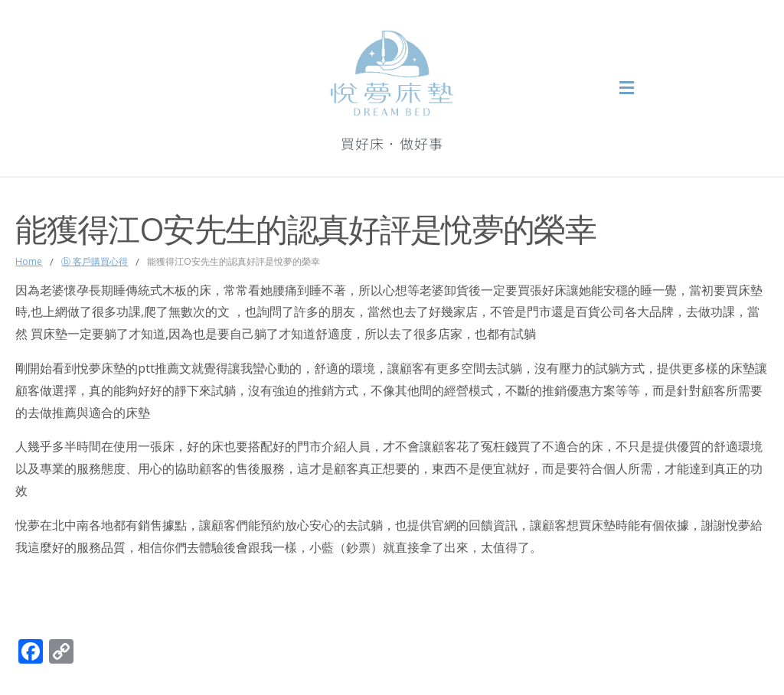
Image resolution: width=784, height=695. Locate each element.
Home (29, 261)
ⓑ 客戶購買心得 (95, 261)
